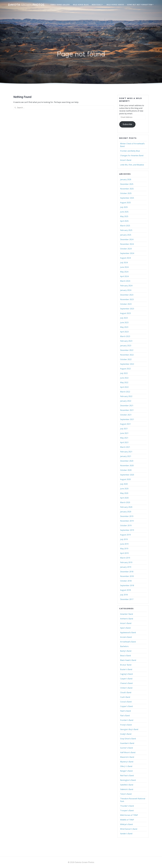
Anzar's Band (126, 623)
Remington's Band (128, 780)
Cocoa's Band (126, 702)
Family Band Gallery (60, 5)
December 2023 (127, 295)
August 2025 (125, 203)
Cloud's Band (126, 692)
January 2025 (126, 235)
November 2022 (127, 355)
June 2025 (124, 212)
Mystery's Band (127, 762)
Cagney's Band (126, 674)
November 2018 (127, 576)
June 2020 (124, 489)
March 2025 (125, 226)
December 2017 (127, 599)
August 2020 (125, 479)
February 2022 (126, 396)
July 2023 (124, 318)
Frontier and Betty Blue (130, 151)
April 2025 (124, 221)
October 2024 (126, 249)
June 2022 (124, 378)
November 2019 (127, 521)
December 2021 (127, 406)
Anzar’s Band (126, 160)
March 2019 (125, 558)
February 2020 (126, 507)
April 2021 (124, 442)
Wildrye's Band (126, 824)
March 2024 (125, 281)
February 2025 (126, 230)
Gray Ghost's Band (128, 739)
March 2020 (125, 502)
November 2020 (127, 466)
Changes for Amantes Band (132, 156)
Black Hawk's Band (128, 660)
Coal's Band (125, 697)
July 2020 (124, 484)
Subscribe (127, 124)
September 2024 (127, 253)
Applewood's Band (128, 632)
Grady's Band (126, 734)
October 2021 (126, 415)
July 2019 (124, 539)
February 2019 (126, 562)
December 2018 (127, 572)
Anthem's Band (127, 619)
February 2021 (126, 452)
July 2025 (124, 207)
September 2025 (127, 198)
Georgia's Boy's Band (129, 729)
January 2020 (126, 512)
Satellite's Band (127, 785)
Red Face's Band (127, 776)
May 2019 (124, 549)
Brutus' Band (126, 665)
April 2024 (124, 276)
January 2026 (126, 179)
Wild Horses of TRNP (129, 815)
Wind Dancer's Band (129, 829)
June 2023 (124, 322)
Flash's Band (125, 711)
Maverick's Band (127, 757)
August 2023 (125, 313)
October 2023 (126, 304)
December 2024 (127, 239)
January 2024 (126, 290)
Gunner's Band (126, 748)
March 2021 (125, 447)
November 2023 (127, 299)
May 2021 (124, 438)
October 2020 (126, 470)
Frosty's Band (126, 725)
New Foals (97, 5)
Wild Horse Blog (81, 5)
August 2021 (125, 424)
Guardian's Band (127, 743)
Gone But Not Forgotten (140, 5)
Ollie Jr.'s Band (126, 766)
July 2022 (124, 373)
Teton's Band (126, 794)
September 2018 (127, 585)
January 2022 (126, 401)
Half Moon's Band (128, 752)
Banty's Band (126, 651)
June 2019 (124, 544)
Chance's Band (126, 683)
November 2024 (127, 244)
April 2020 (124, 498)
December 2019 (127, 516)
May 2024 (124, 272)
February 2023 (126, 341)
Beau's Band (125, 656)
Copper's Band (126, 706)
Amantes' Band (127, 614)
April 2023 (124, 332)
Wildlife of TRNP (127, 820)
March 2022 (125, 392)
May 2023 (124, 327)
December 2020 (127, 461)
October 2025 (126, 193)
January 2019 (126, 567)
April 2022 (124, 387)
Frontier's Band (127, 720)
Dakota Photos (26, 5)
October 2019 (126, 525)
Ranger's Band (126, 771)
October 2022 (126, 359)
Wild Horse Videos (115, 5)
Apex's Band (125, 628)
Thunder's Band (127, 806)
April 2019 (124, 553)
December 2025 (127, 184)
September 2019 (127, 530)
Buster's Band (126, 669)
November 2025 (127, 189)
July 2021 (124, 429)
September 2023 (127, 309)
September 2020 (127, 475)
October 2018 (126, 581)
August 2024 (125, 258)
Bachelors (124, 646)
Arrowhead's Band (128, 642)
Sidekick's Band (127, 789)
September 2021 (127, 419)
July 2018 (124, 595)
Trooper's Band (127, 811)
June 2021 (124, 433)
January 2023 (126, 346)
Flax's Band (125, 716)
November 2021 (127, 410)
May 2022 (124, 382)
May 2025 (124, 216)
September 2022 (127, 364)
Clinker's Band (126, 688)
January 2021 (126, 456)
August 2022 (125, 369)
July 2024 (124, 263)
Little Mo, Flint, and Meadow (132, 165)
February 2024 (126, 286)
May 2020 (124, 493)
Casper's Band (126, 679)
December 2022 (127, 350)
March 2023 (125, 336)
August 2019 (125, 535)
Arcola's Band (126, 637)
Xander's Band (126, 834)
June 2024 (124, 267)
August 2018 (125, 590)
